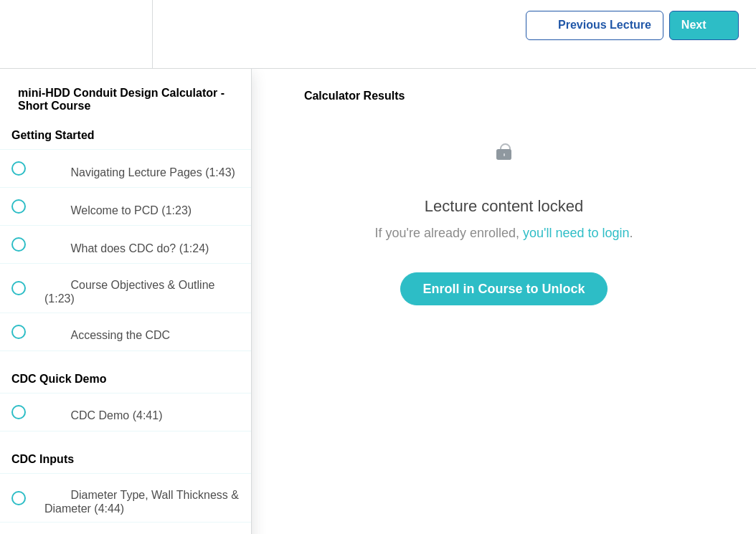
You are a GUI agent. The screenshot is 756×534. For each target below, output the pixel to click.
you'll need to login (576, 233)
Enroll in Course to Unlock (504, 289)
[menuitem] (126, 34)
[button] (27, 34)
